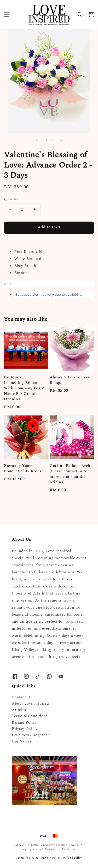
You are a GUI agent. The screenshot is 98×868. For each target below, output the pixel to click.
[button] (7, 15)
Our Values (22, 741)
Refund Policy (24, 723)
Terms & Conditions (30, 716)
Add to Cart (49, 227)
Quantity (11, 199)
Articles (19, 710)
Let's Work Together (30, 735)
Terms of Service (27, 858)
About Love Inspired (30, 703)
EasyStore (68, 849)
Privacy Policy (25, 729)
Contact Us (22, 697)
